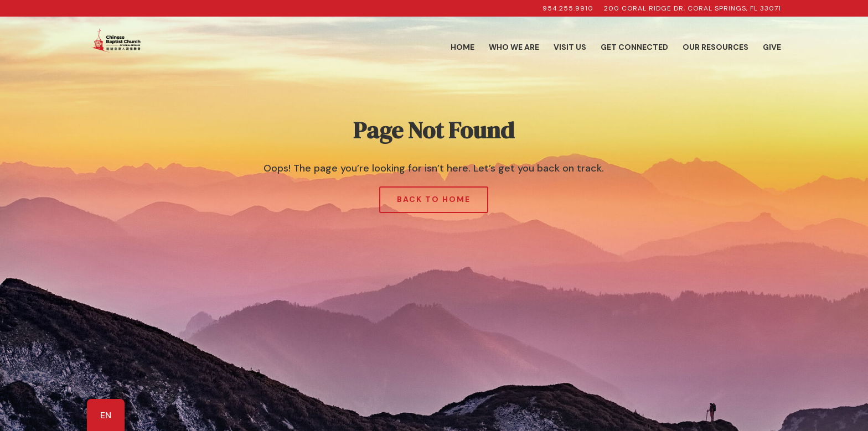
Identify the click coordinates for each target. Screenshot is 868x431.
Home (463, 48)
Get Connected (634, 48)
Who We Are (514, 48)
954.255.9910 (568, 9)
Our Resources (715, 48)
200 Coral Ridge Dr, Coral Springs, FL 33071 (693, 9)
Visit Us (570, 48)
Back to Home (434, 199)
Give (772, 48)
